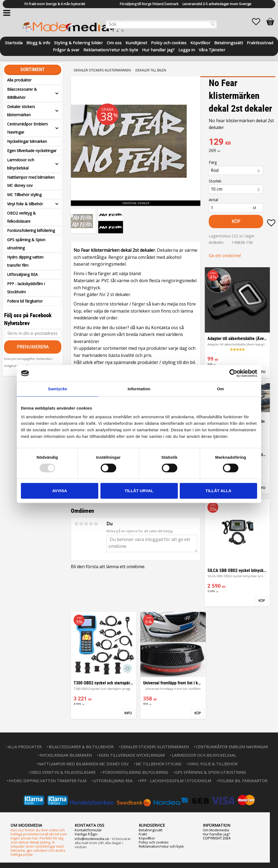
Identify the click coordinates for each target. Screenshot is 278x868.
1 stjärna (76, 524)
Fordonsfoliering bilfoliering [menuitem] (31, 230)
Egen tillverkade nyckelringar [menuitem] (32, 151)
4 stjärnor (91, 524)
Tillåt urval (139, 491)
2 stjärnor (81, 524)
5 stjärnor (96, 524)
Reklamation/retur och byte (161, 846)
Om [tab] (220, 389)
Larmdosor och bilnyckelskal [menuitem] (21, 164)
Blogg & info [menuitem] (38, 42)
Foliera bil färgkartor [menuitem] (25, 301)
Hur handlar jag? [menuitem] (158, 49)
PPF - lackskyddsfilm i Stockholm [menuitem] (26, 288)
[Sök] (213, 24)
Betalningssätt (151, 830)
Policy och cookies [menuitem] (169, 42)
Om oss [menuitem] (114, 42)
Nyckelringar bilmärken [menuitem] (27, 141)
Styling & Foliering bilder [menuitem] (78, 42)
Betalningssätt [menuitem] (229, 42)
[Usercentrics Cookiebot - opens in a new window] (233, 373)
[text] (242, 142)
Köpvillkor (147, 838)
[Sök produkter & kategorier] (161, 24)
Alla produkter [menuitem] (19, 80)
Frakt (143, 834)
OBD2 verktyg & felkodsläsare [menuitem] (21, 217)
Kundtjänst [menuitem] (136, 42)
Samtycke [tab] (58, 389)
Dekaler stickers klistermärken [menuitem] (21, 111)
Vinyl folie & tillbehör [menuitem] (25, 204)
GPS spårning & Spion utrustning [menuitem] (26, 244)
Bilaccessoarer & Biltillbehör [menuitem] (22, 93)
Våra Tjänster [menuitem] (212, 49)
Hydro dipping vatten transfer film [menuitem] (25, 261)
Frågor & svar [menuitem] (66, 49)
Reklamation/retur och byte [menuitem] (111, 49)
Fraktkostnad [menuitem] (260, 42)
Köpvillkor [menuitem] (200, 42)
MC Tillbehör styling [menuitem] (24, 195)
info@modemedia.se (92, 839)
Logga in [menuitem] (187, 49)
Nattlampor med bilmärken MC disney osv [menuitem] (31, 181)
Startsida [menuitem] (14, 42)
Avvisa (60, 491)
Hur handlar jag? (216, 834)
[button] (259, 22)
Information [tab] (139, 389)
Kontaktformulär (88, 830)
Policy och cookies (154, 842)
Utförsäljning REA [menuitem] (22, 274)
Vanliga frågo (86, 834)
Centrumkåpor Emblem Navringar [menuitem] (27, 128)
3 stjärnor (86, 524)
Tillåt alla (218, 491)
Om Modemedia (216, 830)
